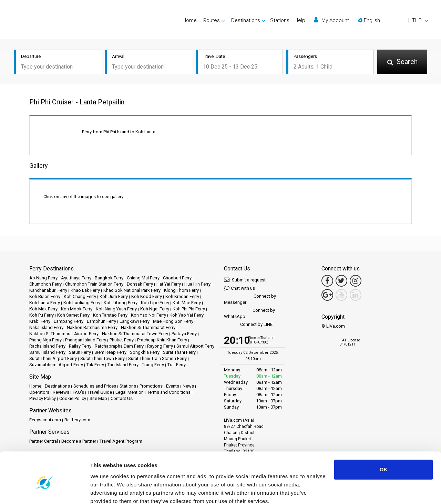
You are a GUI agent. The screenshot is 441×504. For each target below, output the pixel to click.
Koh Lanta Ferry (45, 303)
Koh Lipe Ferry (155, 303)
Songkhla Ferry (145, 352)
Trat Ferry (177, 365)
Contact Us (122, 398)
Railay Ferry (80, 346)
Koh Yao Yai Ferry (187, 315)
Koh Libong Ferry (121, 303)
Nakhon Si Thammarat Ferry (148, 327)
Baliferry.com (77, 420)
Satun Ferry (80, 352)
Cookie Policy (73, 398)
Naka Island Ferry (46, 327)
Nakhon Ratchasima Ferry (92, 327)
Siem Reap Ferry (110, 352)
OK (384, 440)
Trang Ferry (153, 365)
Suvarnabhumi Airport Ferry (56, 365)
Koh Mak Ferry (43, 309)
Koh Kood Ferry (147, 296)
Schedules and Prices (95, 386)
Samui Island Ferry (47, 352)
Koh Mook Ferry (77, 309)
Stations (280, 20)
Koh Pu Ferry (42, 315)
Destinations (57, 386)
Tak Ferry (95, 365)
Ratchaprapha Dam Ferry (119, 346)
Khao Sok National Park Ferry (132, 290)
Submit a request (245, 280)
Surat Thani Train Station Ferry (157, 358)
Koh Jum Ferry (114, 296)
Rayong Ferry (160, 346)
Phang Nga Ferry (45, 340)
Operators (39, 392)
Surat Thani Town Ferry (102, 358)
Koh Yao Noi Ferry (148, 315)
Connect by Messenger (250, 299)
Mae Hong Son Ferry (173, 321)
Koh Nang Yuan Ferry (116, 309)
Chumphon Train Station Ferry (94, 284)
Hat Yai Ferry (169, 284)
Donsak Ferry (140, 284)
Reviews (61, 392)
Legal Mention (130, 392)
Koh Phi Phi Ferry (189, 309)
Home (190, 20)
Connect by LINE (248, 325)
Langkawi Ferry (135, 321)
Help (300, 20)
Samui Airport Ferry (195, 346)
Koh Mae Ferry (187, 303)
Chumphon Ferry (45, 284)
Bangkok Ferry (109, 278)
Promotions (151, 386)
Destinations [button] (246, 20)
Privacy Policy (43, 398)
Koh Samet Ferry (73, 315)
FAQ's (78, 392)
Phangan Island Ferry (86, 340)
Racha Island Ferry (47, 346)
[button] (393, 20)
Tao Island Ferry (123, 365)
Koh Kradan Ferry (182, 296)
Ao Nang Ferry (43, 278)
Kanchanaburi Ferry (48, 290)
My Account (331, 20)
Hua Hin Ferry (197, 284)
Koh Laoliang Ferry (82, 303)
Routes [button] (212, 20)
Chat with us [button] (239, 288)
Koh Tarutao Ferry (110, 315)
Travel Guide (100, 392)
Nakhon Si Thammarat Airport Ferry (64, 334)
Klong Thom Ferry (181, 290)
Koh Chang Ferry (80, 296)
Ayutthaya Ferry (76, 278)
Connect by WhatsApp (249, 313)
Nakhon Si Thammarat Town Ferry (135, 334)
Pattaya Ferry (184, 334)
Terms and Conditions (169, 392)
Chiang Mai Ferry (143, 278)
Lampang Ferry (69, 321)
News (188, 386)
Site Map (98, 398)
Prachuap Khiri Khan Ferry (162, 340)
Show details (106, 490)
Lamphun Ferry (101, 321)
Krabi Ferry (40, 321)
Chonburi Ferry (177, 278)
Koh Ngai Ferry (155, 309)
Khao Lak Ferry (85, 290)
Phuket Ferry (122, 340)
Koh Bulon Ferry (45, 296)
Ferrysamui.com (45, 420)
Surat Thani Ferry (179, 352)
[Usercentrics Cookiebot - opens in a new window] (45, 491)
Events (173, 386)
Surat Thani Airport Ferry (53, 358)
